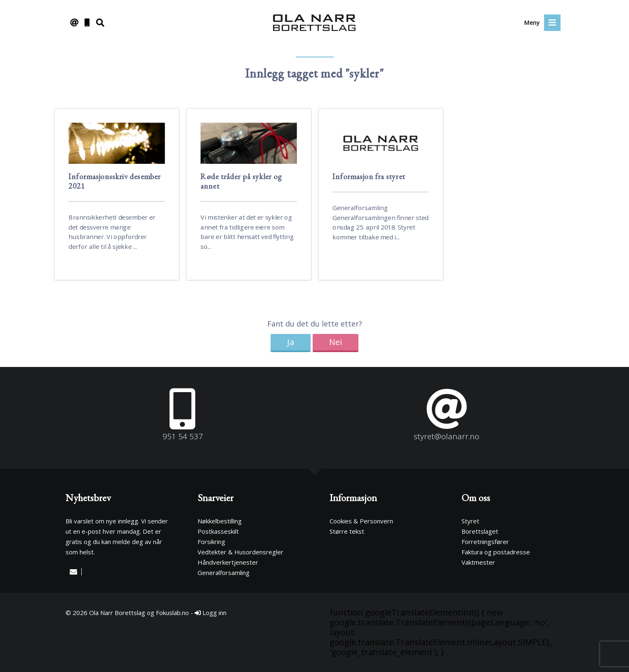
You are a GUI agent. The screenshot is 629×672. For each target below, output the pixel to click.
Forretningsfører (485, 542)
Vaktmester (478, 562)
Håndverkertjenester (228, 562)
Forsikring (211, 542)
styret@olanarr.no (446, 436)
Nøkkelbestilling (220, 521)
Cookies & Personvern (361, 521)
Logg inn (211, 613)
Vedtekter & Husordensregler (240, 552)
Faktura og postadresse (496, 552)
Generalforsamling (224, 573)
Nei (336, 342)
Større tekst (347, 531)
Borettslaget (480, 531)
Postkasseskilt (218, 531)
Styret (470, 521)
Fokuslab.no (172, 613)
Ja (291, 342)
